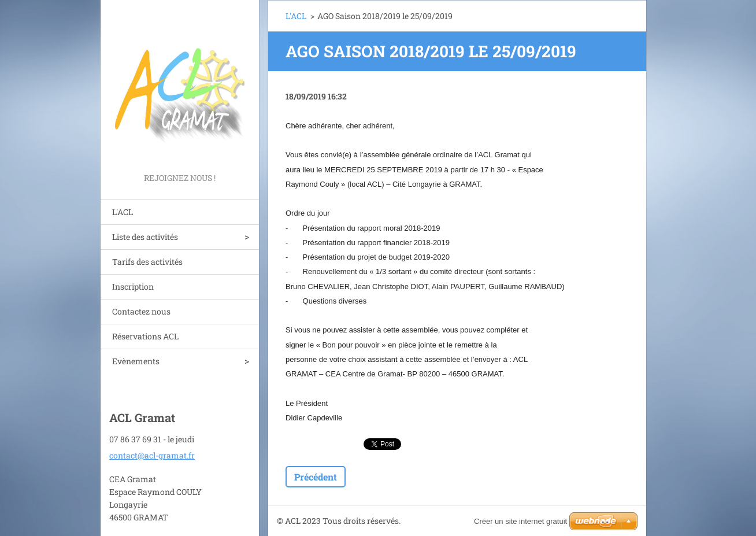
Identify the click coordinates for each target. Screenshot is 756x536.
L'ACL (123, 212)
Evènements (136, 361)
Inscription (133, 287)
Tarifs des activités (147, 262)
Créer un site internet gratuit (520, 521)
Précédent (316, 477)
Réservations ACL (145, 336)
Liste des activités (145, 237)
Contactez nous (141, 311)
